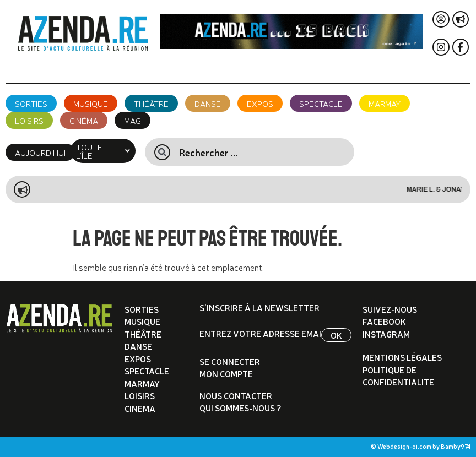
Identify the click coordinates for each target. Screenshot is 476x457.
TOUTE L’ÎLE (103, 151)
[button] (103, 151)
